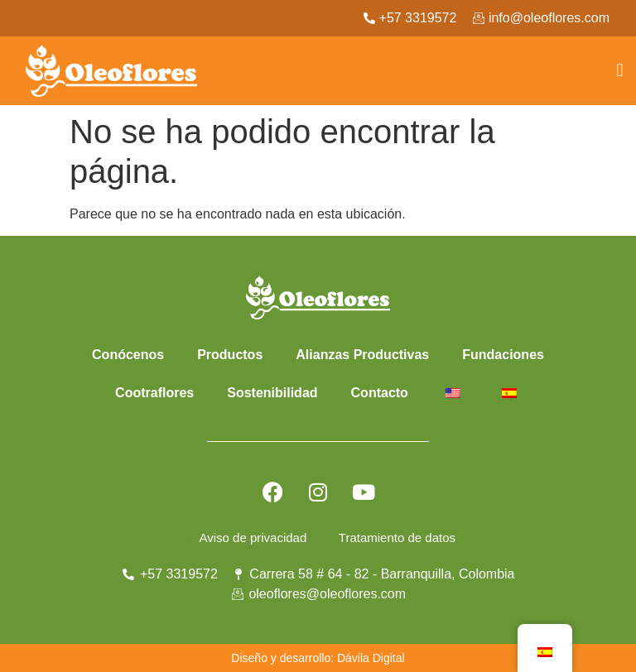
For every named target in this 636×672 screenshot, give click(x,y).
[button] (620, 71)
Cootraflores (154, 393)
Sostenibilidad (272, 393)
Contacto (380, 393)
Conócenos (128, 355)
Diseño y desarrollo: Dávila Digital (318, 658)
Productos (230, 355)
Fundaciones (503, 355)
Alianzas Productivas (362, 355)
